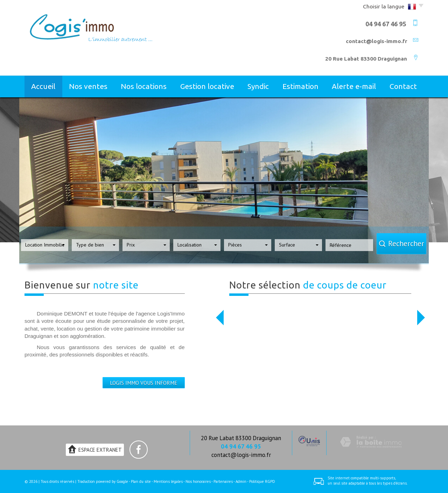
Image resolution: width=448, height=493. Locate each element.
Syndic (258, 86)
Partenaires (223, 481)
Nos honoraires (198, 481)
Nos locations (144, 86)
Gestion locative (207, 86)
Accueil (43, 86)
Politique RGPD (262, 481)
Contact (403, 86)
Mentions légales (168, 481)
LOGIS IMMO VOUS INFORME (144, 383)
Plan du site (141, 481)
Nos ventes (88, 86)
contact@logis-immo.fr (376, 41)
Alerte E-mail (354, 86)
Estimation (300, 86)
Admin (241, 481)
